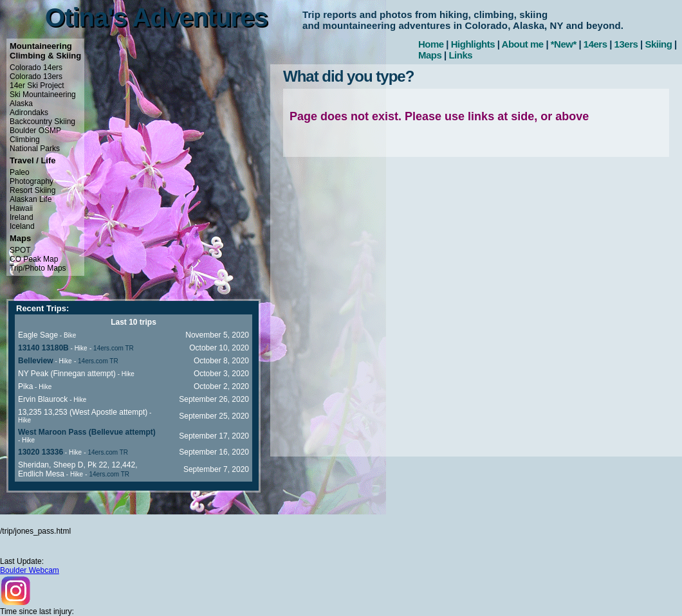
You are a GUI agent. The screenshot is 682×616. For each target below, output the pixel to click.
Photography (32, 181)
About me (523, 44)
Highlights (473, 44)
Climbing (25, 140)
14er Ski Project (37, 86)
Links (460, 55)
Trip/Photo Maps (38, 268)
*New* (564, 44)
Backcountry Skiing (42, 122)
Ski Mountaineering (43, 95)
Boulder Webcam (30, 570)
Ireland (22, 217)
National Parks (35, 149)
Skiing (658, 44)
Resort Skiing (32, 190)
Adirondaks (29, 113)
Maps (430, 55)
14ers (595, 44)
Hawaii (21, 208)
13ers (626, 44)
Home (431, 44)
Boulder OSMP (35, 131)
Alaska (21, 104)
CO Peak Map (34, 259)
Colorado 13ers (36, 77)
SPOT (20, 250)
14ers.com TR (114, 348)
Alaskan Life (31, 199)
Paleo (20, 172)
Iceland (22, 226)
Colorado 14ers (36, 68)
